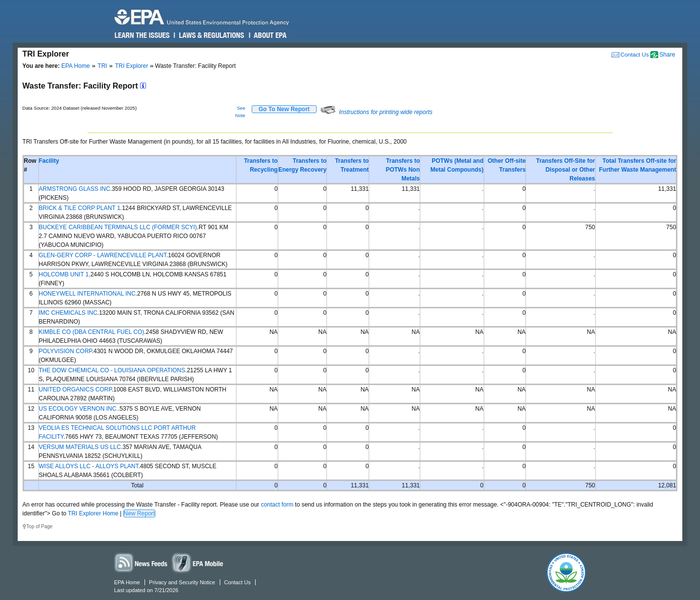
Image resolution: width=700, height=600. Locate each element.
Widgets (198, 562)
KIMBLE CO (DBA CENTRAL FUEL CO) (91, 332)
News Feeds (141, 562)
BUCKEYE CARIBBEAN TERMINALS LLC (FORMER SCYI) (118, 227)
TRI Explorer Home (93, 513)
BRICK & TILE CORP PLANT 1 (80, 208)
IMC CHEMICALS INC (68, 313)
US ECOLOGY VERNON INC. (78, 409)
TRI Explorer (131, 66)
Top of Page (40, 526)
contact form (277, 505)
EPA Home (76, 66)
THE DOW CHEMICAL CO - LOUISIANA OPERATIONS (112, 370)
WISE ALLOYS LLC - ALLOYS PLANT (89, 466)
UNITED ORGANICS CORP (75, 390)
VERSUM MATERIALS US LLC (80, 447)
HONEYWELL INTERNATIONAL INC (87, 294)
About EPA (270, 35)
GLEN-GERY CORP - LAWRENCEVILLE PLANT (103, 255)
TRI (102, 66)
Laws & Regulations (211, 35)
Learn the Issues (142, 35)
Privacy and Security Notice (182, 582)
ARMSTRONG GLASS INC (74, 189)
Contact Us (635, 54)
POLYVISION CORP (65, 351)
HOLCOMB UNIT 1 (64, 274)
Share (667, 55)
